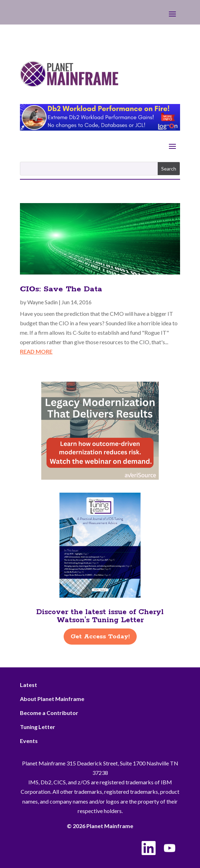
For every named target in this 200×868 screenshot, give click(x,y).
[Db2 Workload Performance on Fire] (100, 128)
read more (36, 351)
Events (29, 741)
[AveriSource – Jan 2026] (100, 477)
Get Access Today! (100, 637)
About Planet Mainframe (52, 699)
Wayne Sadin (42, 302)
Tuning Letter (38, 727)
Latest (28, 685)
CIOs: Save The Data (61, 289)
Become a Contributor (49, 713)
